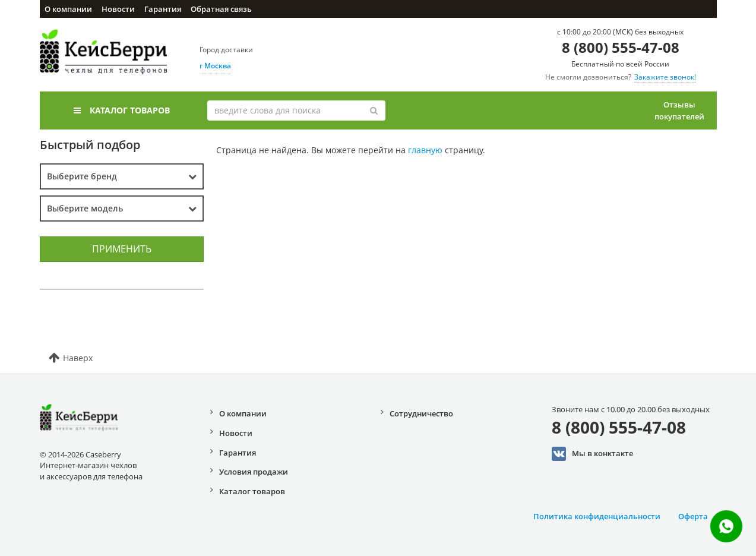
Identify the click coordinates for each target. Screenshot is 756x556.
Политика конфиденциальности (597, 516)
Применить (122, 249)
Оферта (693, 516)
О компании (68, 9)
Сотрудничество (421, 413)
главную (425, 150)
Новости (118, 9)
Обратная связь (221, 9)
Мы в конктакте (592, 454)
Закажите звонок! (665, 77)
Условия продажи (254, 472)
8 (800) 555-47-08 (621, 47)
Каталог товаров (122, 110)
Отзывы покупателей (679, 110)
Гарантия (163, 9)
